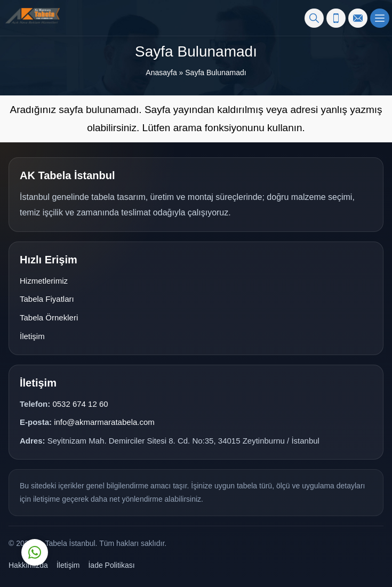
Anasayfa (161, 73)
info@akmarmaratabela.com (104, 422)
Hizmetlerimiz (44, 281)
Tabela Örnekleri (49, 317)
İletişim (32, 336)
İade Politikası (111, 565)
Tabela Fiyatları (47, 299)
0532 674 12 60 (80, 404)
